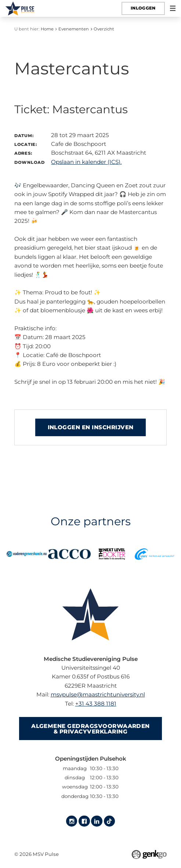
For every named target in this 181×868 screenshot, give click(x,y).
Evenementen (74, 29)
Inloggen (143, 8)
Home (47, 29)
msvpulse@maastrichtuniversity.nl (98, 694)
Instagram (72, 821)
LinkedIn (97, 821)
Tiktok (109, 821)
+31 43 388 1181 (96, 704)
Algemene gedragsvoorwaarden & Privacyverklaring (90, 729)
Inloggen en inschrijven (91, 427)
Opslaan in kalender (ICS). (86, 162)
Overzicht (104, 29)
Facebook (84, 821)
